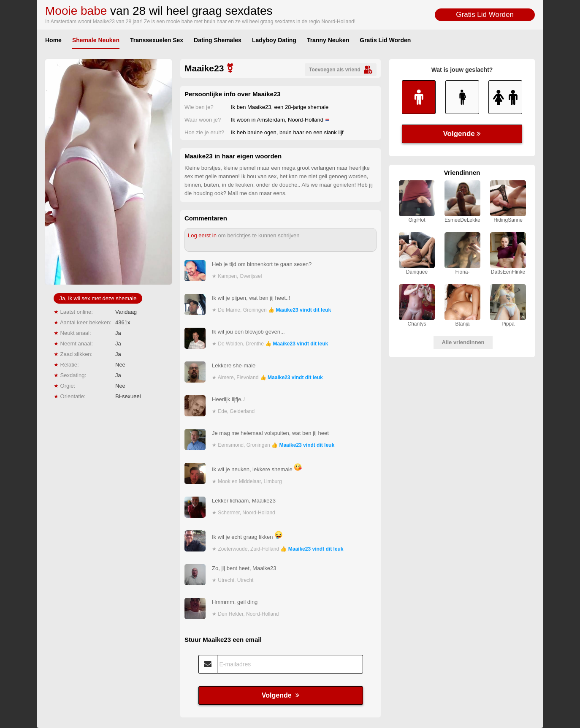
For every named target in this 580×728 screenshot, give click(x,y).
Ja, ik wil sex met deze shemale (98, 298)
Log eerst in (202, 235)
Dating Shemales (218, 40)
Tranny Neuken (328, 40)
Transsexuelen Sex (157, 40)
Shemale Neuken (96, 40)
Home (53, 40)
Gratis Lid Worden (485, 15)
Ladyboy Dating (274, 40)
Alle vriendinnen (463, 342)
